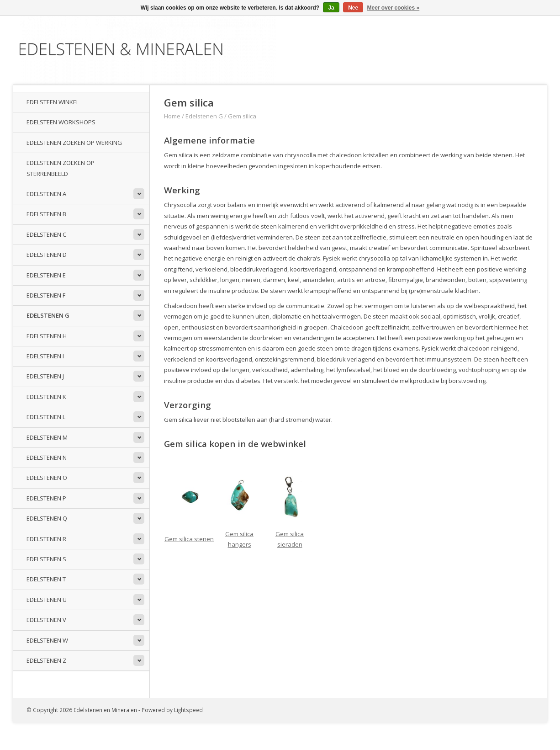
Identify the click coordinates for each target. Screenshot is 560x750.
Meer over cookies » (394, 8)
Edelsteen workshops (61, 122)
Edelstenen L (46, 417)
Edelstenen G (48, 315)
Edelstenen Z (46, 660)
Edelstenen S (46, 559)
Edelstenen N (47, 457)
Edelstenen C (46, 234)
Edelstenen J (45, 376)
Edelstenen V (46, 620)
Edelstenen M (47, 437)
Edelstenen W (47, 640)
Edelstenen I (45, 356)
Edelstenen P (46, 498)
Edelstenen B (46, 214)
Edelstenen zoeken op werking (74, 143)
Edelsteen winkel (53, 102)
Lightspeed (188, 710)
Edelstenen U (47, 600)
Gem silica (242, 116)
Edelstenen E (46, 275)
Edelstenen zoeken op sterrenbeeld (61, 168)
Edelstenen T (46, 579)
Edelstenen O (47, 478)
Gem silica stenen (189, 539)
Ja (331, 8)
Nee (353, 8)
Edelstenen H (47, 336)
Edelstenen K (46, 397)
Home (172, 116)
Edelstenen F (46, 295)
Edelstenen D (47, 255)
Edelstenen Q (47, 518)
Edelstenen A (46, 194)
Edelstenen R (46, 539)
